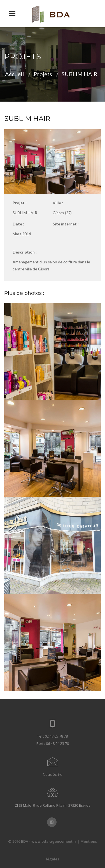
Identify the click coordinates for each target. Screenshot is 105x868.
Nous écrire (53, 774)
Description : (25, 252)
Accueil (15, 74)
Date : (18, 224)
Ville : (58, 203)
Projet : (20, 203)
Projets (43, 74)
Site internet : (66, 224)
